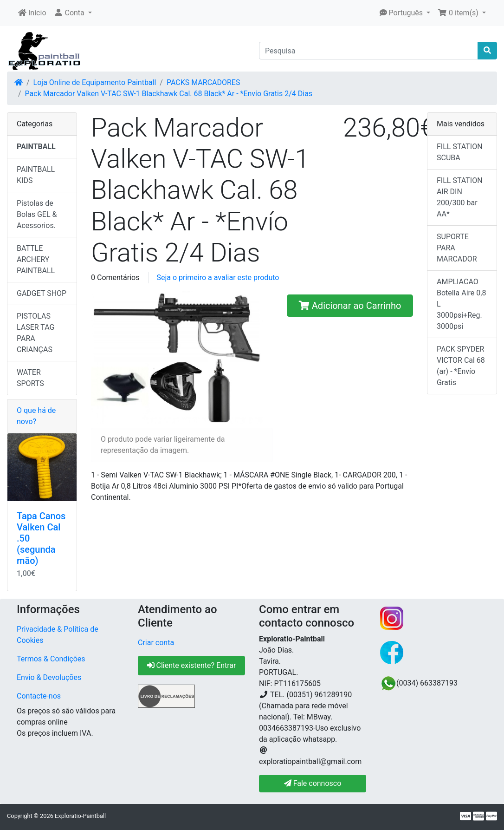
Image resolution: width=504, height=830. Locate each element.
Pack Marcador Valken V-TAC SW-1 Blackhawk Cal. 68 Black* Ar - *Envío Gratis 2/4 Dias (169, 94)
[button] (73, 13)
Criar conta (156, 643)
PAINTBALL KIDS (36, 175)
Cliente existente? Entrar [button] (192, 665)
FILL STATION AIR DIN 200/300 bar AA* (460, 197)
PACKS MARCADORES (204, 82)
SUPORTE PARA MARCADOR (457, 248)
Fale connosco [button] (313, 783)
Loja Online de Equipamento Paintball (95, 82)
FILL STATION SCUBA (460, 152)
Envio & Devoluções (49, 677)
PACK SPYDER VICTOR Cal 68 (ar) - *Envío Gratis (461, 366)
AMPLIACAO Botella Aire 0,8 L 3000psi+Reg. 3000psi (461, 304)
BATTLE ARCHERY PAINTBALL (36, 259)
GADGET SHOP (42, 293)
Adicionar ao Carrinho (350, 306)
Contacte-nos (39, 696)
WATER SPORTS (30, 378)
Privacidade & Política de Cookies (58, 635)
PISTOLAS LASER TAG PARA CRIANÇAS (36, 333)
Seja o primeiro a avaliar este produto (218, 278)
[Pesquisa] (368, 51)
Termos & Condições (51, 659)
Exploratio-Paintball (80, 816)
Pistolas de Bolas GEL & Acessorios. (37, 214)
